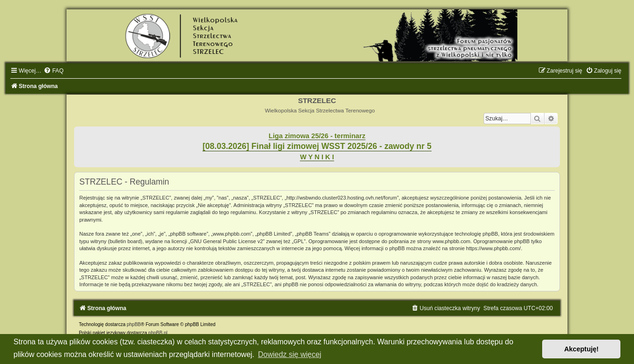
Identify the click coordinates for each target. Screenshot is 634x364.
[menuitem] (53, 71)
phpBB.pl (158, 333)
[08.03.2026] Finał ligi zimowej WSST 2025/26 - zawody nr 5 (317, 146)
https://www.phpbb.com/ (494, 248)
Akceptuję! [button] (582, 349)
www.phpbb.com (451, 241)
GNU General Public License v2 (227, 241)
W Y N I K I (317, 157)
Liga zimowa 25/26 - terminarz (317, 136)
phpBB (134, 324)
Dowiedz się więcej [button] (289, 354)
